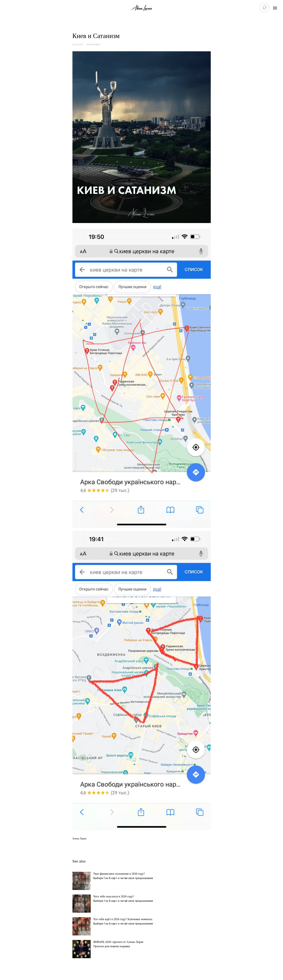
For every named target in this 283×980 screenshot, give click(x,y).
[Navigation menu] (275, 8)
